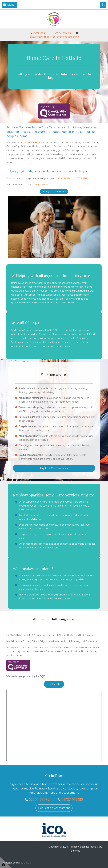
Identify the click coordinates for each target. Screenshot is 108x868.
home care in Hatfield (32, 142)
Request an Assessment (54, 808)
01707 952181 (42, 184)
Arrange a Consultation (54, 191)
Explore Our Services (54, 468)
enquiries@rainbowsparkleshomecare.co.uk (54, 37)
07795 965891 (39, 33)
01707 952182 (64, 33)
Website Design (12, 863)
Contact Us (54, 684)
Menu (9, 5)
